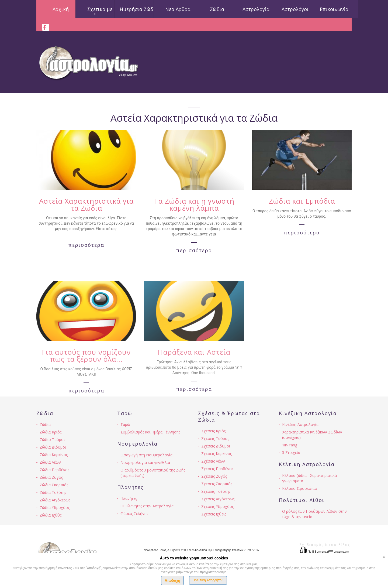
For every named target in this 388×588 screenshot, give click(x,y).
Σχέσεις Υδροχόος (217, 506)
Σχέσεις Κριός (213, 431)
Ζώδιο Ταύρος (52, 440)
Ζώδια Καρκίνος (54, 455)
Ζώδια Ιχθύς (51, 515)
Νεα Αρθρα (178, 9)
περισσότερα (86, 249)
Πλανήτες (129, 498)
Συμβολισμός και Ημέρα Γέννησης (150, 432)
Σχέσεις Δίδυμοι (216, 446)
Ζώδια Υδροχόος (55, 507)
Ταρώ (125, 424)
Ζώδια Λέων (50, 462)
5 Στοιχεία (291, 452)
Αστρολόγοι (295, 9)
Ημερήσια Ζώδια (139, 9)
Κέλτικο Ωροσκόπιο (300, 488)
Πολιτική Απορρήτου (208, 580)
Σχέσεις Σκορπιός (217, 484)
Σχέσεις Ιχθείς (214, 514)
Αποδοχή (172, 580)
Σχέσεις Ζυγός (214, 476)
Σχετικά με (100, 9)
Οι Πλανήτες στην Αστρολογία (147, 506)
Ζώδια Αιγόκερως (55, 500)
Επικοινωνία (334, 9)
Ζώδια (217, 9)
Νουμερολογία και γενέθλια (145, 462)
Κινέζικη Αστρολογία (300, 424)
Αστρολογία (256, 9)
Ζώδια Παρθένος (54, 470)
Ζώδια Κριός (51, 432)
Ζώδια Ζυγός (51, 477)
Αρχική (61, 9)
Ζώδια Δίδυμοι (53, 447)
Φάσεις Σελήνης (134, 513)
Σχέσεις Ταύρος (215, 438)
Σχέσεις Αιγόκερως (218, 499)
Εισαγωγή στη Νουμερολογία (146, 455)
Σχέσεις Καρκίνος (216, 454)
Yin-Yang (290, 445)
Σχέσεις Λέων (213, 461)
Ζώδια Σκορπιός (54, 485)
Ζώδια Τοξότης (53, 492)
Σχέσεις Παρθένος (217, 469)
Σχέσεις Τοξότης (216, 491)
